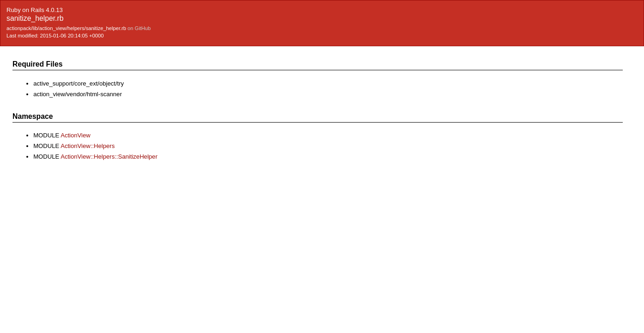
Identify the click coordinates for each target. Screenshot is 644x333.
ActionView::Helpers (88, 146)
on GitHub (139, 28)
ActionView (76, 135)
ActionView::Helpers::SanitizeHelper (109, 157)
